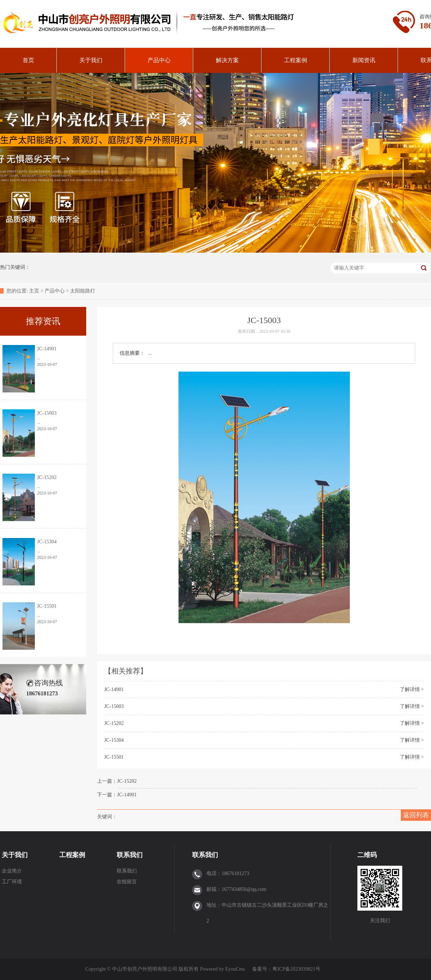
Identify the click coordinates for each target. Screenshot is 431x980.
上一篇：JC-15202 (117, 781)
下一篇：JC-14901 (117, 795)
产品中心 (159, 60)
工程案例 (296, 60)
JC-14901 (114, 689)
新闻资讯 (364, 60)
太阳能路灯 (83, 291)
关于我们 (91, 60)
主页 (34, 291)
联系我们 (130, 855)
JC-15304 (114, 740)
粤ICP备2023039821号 (296, 969)
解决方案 (227, 60)
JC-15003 (114, 706)
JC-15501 (114, 757)
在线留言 (127, 882)
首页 (28, 60)
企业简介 (12, 871)
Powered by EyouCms (222, 969)
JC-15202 (114, 723)
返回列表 (416, 815)
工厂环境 (12, 882)
